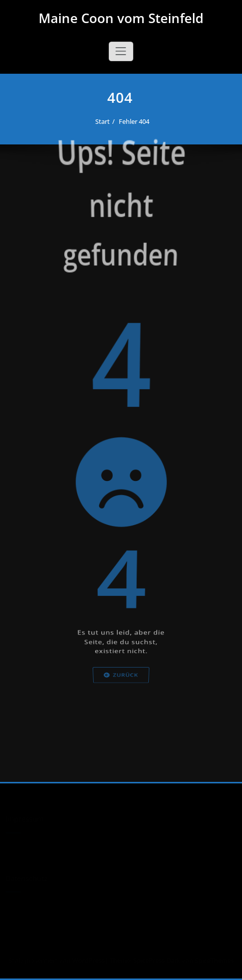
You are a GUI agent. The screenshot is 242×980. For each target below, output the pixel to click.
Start (106, 121)
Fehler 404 (138, 121)
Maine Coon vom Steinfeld (121, 18)
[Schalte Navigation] (121, 51)
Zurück (121, 698)
